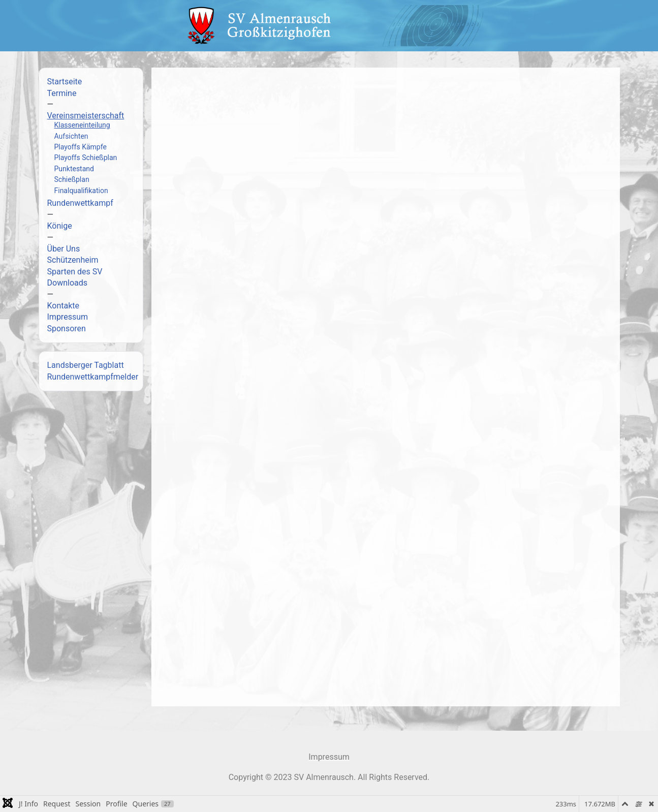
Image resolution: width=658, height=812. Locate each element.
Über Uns (64, 249)
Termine (62, 93)
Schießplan (72, 179)
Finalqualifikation (81, 191)
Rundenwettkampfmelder (93, 377)
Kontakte (64, 306)
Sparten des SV (75, 272)
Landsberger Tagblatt (86, 365)
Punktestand (74, 169)
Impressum (68, 317)
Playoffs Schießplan (86, 158)
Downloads (67, 283)
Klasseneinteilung (82, 125)
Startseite (65, 82)
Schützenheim (73, 260)
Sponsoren (67, 329)
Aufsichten (71, 136)
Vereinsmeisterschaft (86, 116)
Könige (60, 226)
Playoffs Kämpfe (81, 147)
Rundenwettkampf (80, 203)
